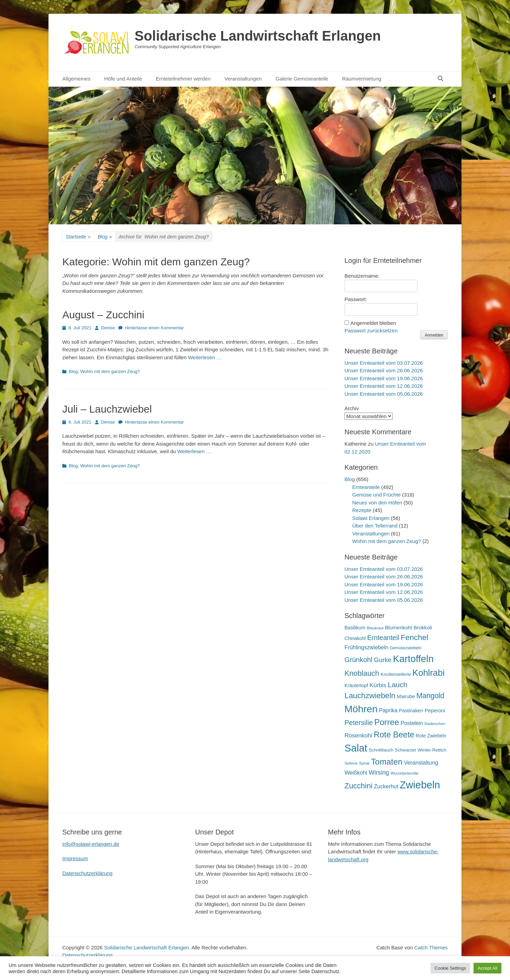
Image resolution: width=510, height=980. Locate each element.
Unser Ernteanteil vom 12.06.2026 (384, 386)
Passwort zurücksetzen (371, 331)
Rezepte (362, 510)
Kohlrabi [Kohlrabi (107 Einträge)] (428, 673)
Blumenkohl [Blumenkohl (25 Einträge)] (399, 627)
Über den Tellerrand (375, 526)
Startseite (78, 237)
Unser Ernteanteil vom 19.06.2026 (384, 378)
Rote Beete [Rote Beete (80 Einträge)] (394, 735)
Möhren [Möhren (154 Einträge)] (361, 709)
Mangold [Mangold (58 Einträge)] (430, 696)
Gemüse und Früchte (377, 495)
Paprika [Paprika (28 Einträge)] (388, 710)
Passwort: (356, 299)
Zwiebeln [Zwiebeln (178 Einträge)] (420, 785)
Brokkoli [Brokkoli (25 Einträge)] (423, 627)
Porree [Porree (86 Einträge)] (386, 722)
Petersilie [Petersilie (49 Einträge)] (359, 723)
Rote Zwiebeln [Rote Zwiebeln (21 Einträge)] (431, 736)
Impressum (75, 858)
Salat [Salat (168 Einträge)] (356, 748)
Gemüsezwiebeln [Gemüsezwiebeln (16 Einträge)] (405, 648)
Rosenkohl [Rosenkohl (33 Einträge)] (358, 736)
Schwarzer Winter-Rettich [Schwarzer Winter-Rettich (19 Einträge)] (421, 750)
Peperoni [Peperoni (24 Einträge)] (435, 711)
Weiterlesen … (205, 357)
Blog (105, 237)
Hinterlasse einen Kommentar (154, 328)
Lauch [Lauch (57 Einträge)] (398, 685)
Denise (108, 328)
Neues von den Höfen (377, 503)
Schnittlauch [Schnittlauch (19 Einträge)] (381, 750)
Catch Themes (431, 947)
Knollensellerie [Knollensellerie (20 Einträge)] (396, 674)
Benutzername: (362, 276)
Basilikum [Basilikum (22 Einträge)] (355, 628)
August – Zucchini (103, 315)
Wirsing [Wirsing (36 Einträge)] (379, 773)
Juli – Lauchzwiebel (107, 409)
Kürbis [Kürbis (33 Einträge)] (378, 685)
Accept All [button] (487, 968)
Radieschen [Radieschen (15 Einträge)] (435, 724)
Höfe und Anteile (123, 79)
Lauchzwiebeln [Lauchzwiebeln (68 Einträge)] (370, 696)
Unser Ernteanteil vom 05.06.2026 (384, 394)
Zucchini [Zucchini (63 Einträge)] (358, 786)
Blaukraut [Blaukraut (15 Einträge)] (375, 628)
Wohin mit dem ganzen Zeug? (110, 371)
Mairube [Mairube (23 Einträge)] (406, 696)
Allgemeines (76, 79)
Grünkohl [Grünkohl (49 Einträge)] (358, 660)
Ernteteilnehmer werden (183, 79)
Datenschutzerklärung (87, 873)
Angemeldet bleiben (373, 323)
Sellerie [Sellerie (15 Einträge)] (351, 763)
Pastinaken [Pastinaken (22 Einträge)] (411, 711)
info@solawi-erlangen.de (91, 844)
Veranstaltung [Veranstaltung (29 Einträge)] (421, 763)
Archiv (352, 408)
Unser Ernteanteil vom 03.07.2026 (384, 363)
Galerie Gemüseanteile (302, 79)
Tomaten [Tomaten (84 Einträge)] (387, 762)
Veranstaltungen (243, 79)
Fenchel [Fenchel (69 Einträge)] (414, 637)
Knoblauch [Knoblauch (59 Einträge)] (362, 673)
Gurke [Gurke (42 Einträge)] (382, 660)
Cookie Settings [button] (450, 968)
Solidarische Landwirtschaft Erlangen (258, 36)
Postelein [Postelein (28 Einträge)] (412, 723)
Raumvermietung (362, 79)
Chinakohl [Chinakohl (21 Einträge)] (355, 638)
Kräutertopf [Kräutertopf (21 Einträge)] (356, 685)
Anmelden (434, 335)
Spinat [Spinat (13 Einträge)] (364, 763)
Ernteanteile (366, 487)
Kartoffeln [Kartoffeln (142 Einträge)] (413, 659)
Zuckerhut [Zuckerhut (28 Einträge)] (386, 786)
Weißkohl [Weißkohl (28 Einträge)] (356, 773)
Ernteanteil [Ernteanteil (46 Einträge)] (383, 638)
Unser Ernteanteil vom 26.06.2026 (384, 370)
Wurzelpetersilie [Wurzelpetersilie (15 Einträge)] (405, 773)
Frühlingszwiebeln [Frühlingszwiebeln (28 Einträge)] (366, 647)
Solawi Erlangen (371, 518)
